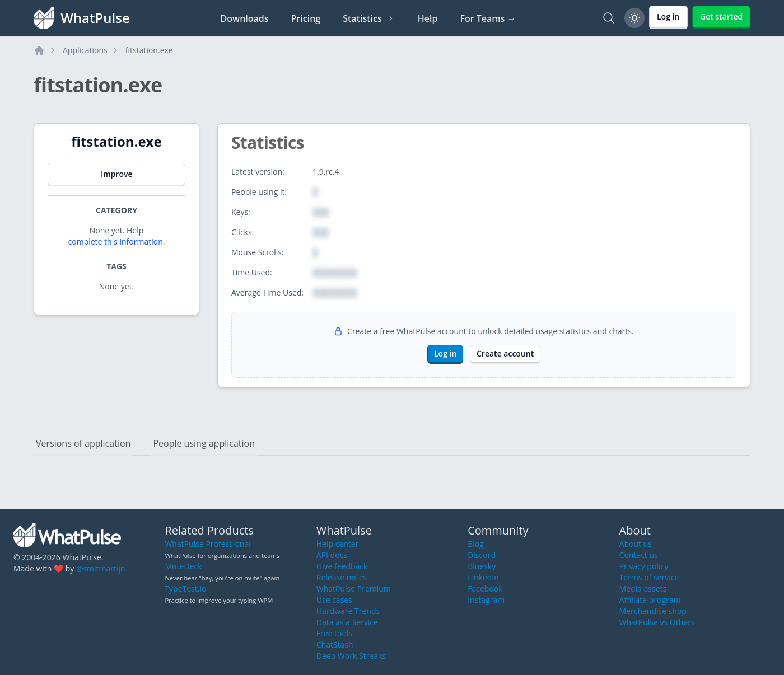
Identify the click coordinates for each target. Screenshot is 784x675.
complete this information (116, 242)
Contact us (639, 555)
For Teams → (488, 18)
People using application (204, 443)
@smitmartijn (101, 568)
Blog (476, 544)
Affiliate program (650, 600)
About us (636, 544)
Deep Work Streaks (351, 656)
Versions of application (83, 443)
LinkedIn (483, 577)
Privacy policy (644, 566)
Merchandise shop (653, 611)
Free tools (334, 633)
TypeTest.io (185, 589)
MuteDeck (183, 566)
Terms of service (649, 577)
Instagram (486, 600)
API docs (332, 555)
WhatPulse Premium (354, 589)
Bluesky (482, 566)
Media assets (643, 589)
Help (428, 18)
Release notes (342, 577)
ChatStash (335, 644)
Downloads (245, 18)
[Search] (609, 18)
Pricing (306, 18)
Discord (482, 555)
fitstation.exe (149, 50)
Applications (85, 50)
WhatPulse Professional (207, 544)
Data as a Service (347, 622)
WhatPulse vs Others (657, 622)
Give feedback (342, 566)
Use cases (334, 600)
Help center (338, 544)
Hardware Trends (348, 611)
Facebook (485, 589)
